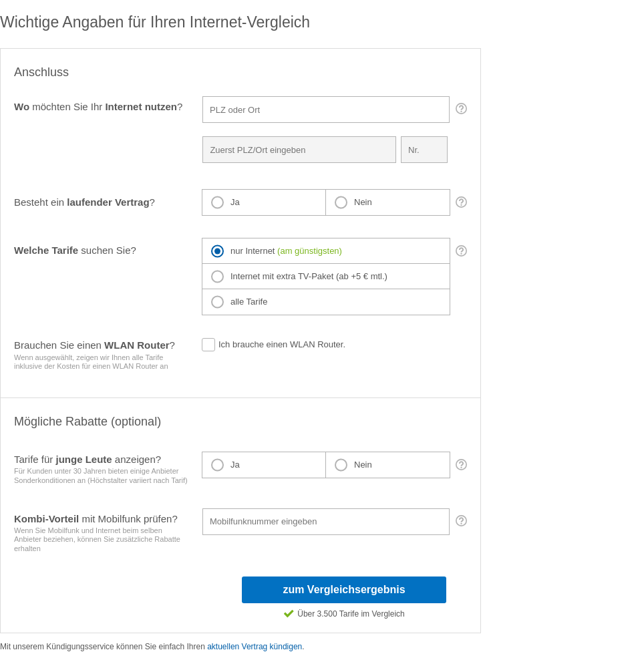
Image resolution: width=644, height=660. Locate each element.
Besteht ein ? (85, 202)
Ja (235, 202)
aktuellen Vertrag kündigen (255, 647)
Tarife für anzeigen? (106, 469)
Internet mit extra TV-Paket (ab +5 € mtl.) (309, 276)
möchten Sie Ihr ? (98, 107)
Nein (363, 202)
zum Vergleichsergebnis (344, 590)
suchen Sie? (75, 250)
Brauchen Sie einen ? (101, 355)
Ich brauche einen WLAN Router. (282, 344)
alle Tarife (249, 302)
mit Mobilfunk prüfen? (102, 533)
